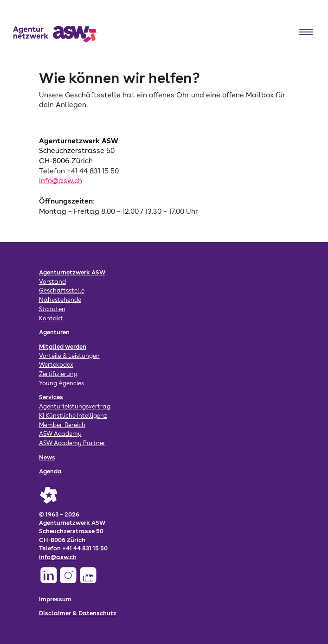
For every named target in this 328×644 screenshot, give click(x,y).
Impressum (55, 599)
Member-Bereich (62, 425)
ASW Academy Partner (72, 443)
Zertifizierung (58, 374)
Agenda (50, 471)
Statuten (52, 309)
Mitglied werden (63, 346)
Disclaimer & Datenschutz (78, 613)
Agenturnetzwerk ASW (72, 272)
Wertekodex (56, 364)
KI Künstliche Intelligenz (73, 415)
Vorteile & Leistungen (69, 356)
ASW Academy (60, 434)
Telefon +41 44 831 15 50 (79, 171)
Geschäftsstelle (62, 290)
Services (51, 397)
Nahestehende (60, 300)
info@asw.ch (61, 181)
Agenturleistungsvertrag (75, 406)
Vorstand (52, 281)
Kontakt (51, 318)
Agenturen (54, 332)
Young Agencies (61, 383)
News (47, 457)
